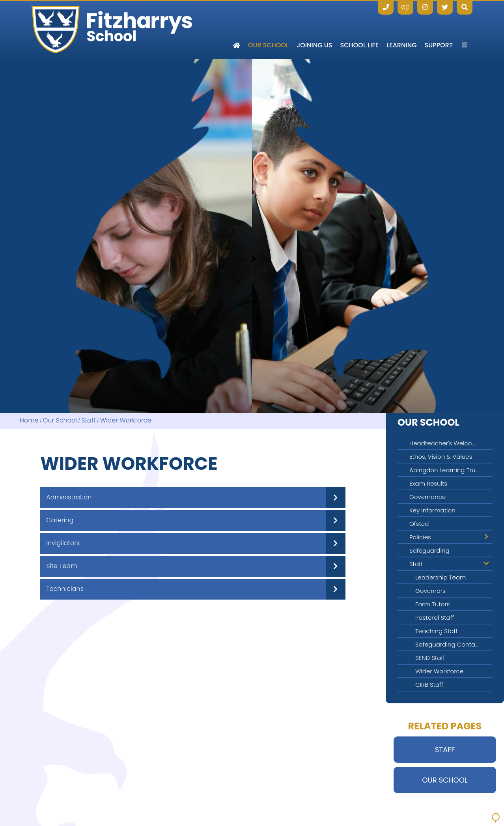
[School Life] (360, 30)
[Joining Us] (314, 30)
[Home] (112, 30)
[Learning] (401, 30)
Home (29, 421)
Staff (88, 421)
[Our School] (268, 30)
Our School (60, 421)
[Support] (439, 30)
